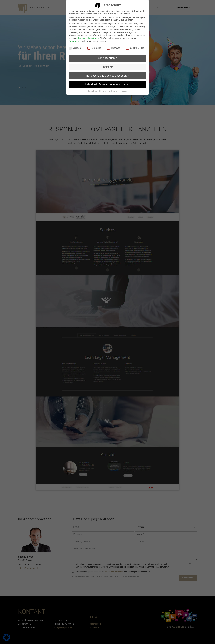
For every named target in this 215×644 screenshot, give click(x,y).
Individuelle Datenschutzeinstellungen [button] (107, 85)
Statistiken (94, 48)
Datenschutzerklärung (89, 38)
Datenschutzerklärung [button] (109, 91)
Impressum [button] (123, 91)
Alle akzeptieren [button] (107, 58)
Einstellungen (75, 41)
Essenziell (75, 48)
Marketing (114, 48)
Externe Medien (135, 48)
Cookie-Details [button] (93, 91)
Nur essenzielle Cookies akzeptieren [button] (107, 76)
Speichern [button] (107, 67)
